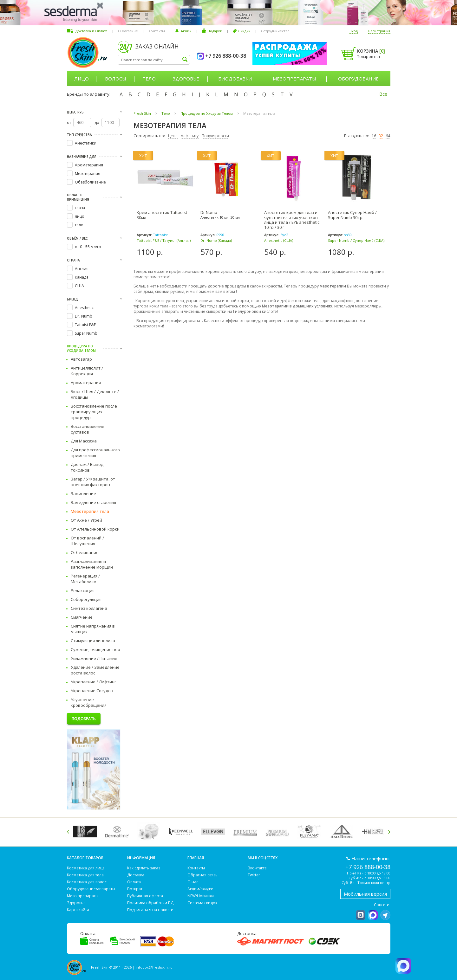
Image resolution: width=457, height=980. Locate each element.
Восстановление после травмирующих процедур (94, 412)
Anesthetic (84, 308)
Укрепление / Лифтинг (93, 682)
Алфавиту (190, 136)
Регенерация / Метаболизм (85, 579)
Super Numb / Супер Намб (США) (356, 240)
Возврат (135, 889)
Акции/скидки (200, 889)
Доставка (136, 875)
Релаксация (83, 590)
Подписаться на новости (150, 910)
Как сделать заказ (144, 868)
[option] (86, 832)
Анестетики (86, 143)
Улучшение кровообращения (89, 702)
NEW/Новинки (201, 896)
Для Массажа (84, 441)
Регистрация (379, 31)
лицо (80, 216)
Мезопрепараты (294, 79)
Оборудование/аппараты (91, 889)
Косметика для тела (85, 875)
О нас (193, 882)
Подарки (215, 31)
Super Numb (86, 333)
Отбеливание (85, 552)
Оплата (134, 882)
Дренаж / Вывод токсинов (87, 467)
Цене (173, 136)
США (79, 286)
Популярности (215, 136)
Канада (82, 277)
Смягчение (82, 617)
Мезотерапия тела (90, 511)
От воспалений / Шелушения (87, 541)
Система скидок (202, 903)
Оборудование (358, 79)
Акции (186, 31)
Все (383, 94)
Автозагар (81, 359)
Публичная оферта (145, 896)
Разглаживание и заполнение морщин (92, 564)
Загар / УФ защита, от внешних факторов (93, 482)
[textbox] (154, 60)
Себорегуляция (86, 599)
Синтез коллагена (89, 608)
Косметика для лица (86, 868)
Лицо (82, 79)
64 (388, 136)
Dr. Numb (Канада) (216, 240)
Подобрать (84, 719)
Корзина (371, 51)
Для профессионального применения (95, 453)
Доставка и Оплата (91, 31)
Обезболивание (90, 182)
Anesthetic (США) (279, 240)
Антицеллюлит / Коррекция (87, 371)
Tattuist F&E (85, 325)
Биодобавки (235, 79)
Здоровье (186, 79)
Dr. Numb (84, 316)
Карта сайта (78, 910)
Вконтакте (257, 868)
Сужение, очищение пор (95, 649)
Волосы (116, 79)
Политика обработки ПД (150, 903)
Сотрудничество (275, 31)
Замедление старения (93, 502)
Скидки (244, 31)
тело (79, 225)
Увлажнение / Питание (94, 658)
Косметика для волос (87, 882)
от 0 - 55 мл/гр (88, 247)
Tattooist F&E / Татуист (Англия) (164, 240)
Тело (149, 79)
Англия (82, 269)
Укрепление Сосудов (92, 691)
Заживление (83, 493)
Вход (354, 31)
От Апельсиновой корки (95, 529)
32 (381, 136)
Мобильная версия (365, 894)
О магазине (128, 31)
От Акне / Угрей (86, 520)
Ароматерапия (89, 165)
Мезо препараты (83, 896)
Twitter (254, 875)
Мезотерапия (88, 174)
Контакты (157, 31)
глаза (80, 208)
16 (374, 136)
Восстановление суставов (88, 429)
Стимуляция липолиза (93, 641)
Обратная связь (202, 875)
